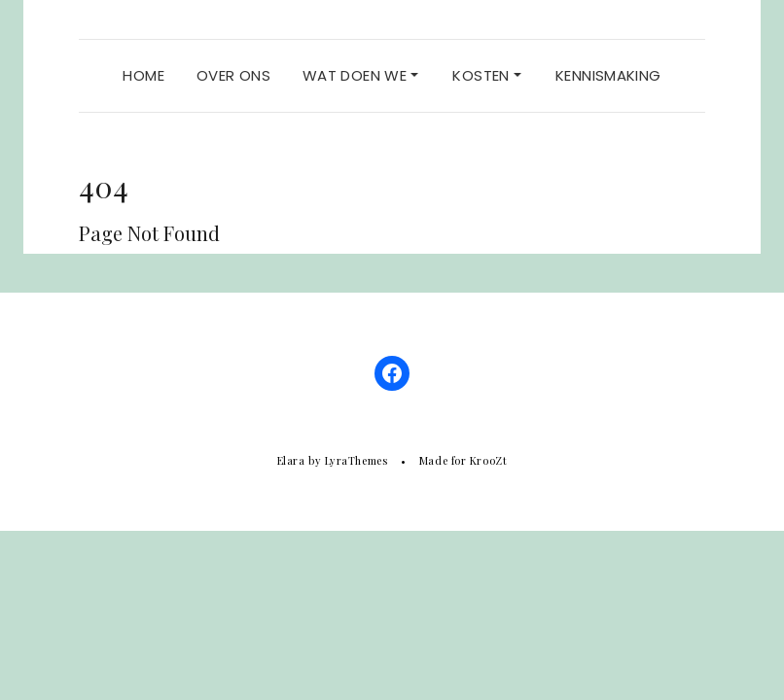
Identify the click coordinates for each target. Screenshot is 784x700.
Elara (291, 460)
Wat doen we (361, 75)
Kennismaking (608, 75)
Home (143, 75)
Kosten (487, 75)
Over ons (233, 75)
